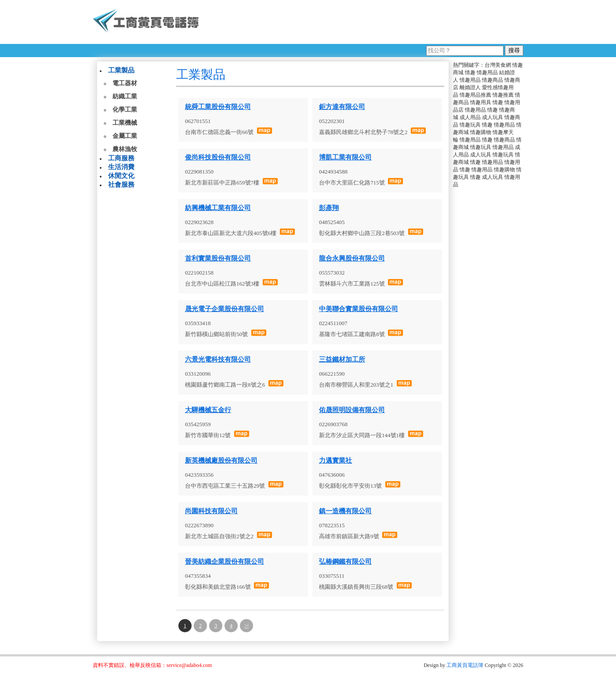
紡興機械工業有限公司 (218, 208)
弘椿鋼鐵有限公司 (345, 562)
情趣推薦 (503, 95)
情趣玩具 (470, 125)
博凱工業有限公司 (345, 157)
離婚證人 (470, 87)
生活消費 (121, 167)
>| (246, 626)
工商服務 (121, 158)
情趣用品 (487, 72)
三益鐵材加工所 (342, 359)
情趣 (470, 72)
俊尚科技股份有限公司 (218, 157)
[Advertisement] (365, 22)
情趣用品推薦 (475, 95)
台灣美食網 (498, 65)
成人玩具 (493, 117)
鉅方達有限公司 (342, 107)
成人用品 (470, 117)
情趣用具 (481, 102)
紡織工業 (125, 96)
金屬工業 (125, 136)
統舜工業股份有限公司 (218, 107)
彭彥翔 (329, 208)
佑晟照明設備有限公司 (352, 410)
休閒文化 (121, 176)
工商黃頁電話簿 (465, 665)
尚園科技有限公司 (211, 511)
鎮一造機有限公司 (345, 511)
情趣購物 (481, 132)
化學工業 (125, 110)
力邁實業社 (335, 460)
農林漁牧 (125, 149)
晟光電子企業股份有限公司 (225, 309)
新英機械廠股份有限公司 (221, 460)
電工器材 (125, 83)
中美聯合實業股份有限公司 (359, 309)
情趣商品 (493, 80)
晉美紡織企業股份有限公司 (225, 562)
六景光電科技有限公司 (218, 359)
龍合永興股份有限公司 (352, 258)
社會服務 (121, 185)
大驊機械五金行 (208, 410)
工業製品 (121, 70)
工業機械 (125, 123)
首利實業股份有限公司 (218, 258)
